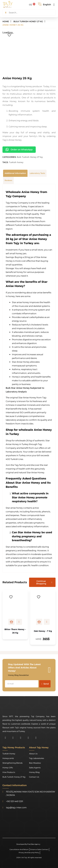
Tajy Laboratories (37, 758)
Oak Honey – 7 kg (43, 631)
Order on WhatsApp (19, 150)
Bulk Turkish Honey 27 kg (30, 157)
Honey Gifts (8, 768)
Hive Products (9, 772)
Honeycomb (8, 758)
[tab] (15, 173)
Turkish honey (16, 162)
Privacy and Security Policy (29, 853)
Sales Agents (35, 768)
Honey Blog (34, 772)
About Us (33, 754)
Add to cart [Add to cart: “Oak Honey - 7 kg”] (39, 622)
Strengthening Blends (12, 763)
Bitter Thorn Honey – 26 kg (15, 631)
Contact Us (34, 777)
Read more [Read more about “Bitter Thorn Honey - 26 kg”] (11, 622)
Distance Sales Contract (39, 849)
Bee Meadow (35, 763)
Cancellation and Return (19, 849)
